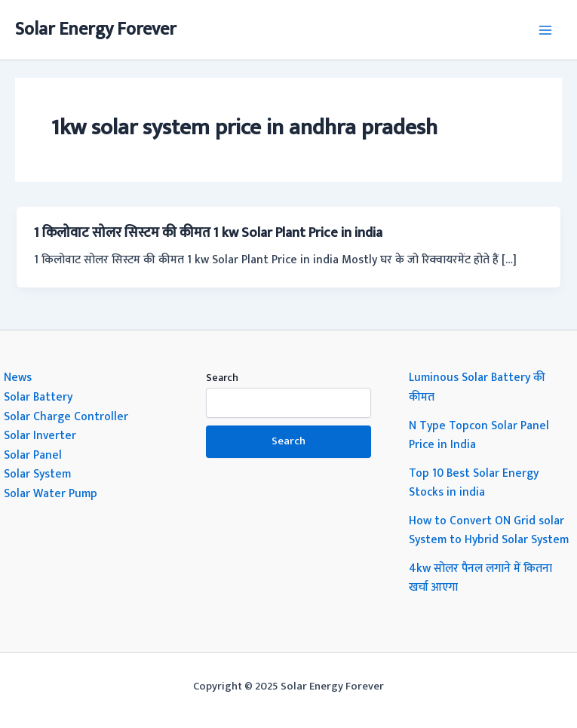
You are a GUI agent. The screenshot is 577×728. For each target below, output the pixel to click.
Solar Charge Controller (66, 416)
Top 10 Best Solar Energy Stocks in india (474, 483)
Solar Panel (33, 455)
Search (222, 378)
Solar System (37, 474)
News (18, 377)
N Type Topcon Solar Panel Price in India (479, 435)
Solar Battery (38, 397)
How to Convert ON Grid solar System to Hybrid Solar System (489, 530)
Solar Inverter (40, 435)
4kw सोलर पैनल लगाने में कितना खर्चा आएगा (480, 578)
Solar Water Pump (51, 493)
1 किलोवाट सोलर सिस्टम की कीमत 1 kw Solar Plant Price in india (208, 233)
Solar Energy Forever (96, 29)
